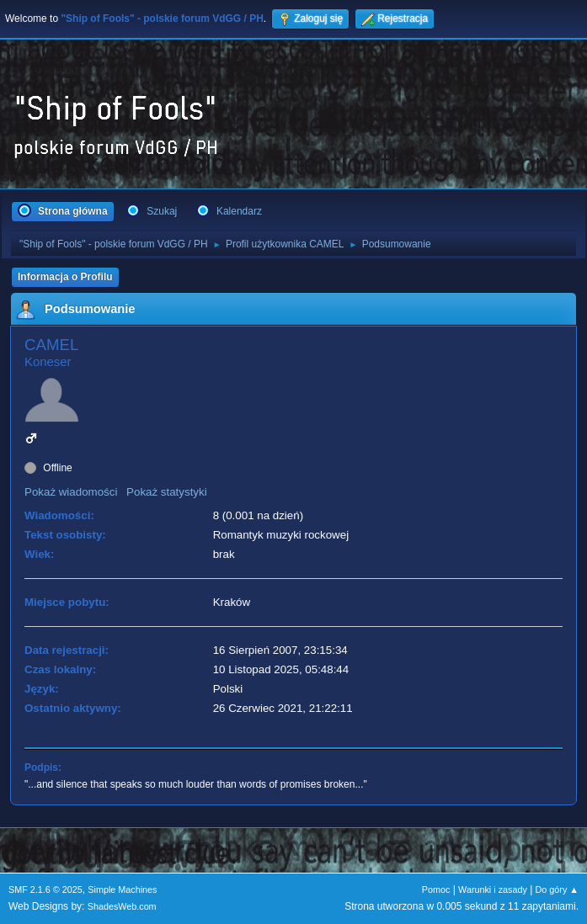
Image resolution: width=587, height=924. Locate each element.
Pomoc (436, 889)
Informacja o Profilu (65, 277)
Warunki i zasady (493, 889)
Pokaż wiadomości (71, 492)
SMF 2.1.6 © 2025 (45, 889)
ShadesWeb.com (122, 906)
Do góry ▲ (557, 889)
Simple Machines (122, 889)
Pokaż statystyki (167, 492)
